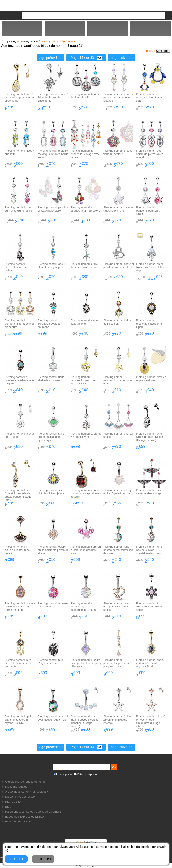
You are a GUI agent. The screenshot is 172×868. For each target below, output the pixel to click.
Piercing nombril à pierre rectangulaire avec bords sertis (53, 154)
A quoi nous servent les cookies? (27, 792)
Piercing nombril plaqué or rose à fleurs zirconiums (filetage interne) (151, 721)
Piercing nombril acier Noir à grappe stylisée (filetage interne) (149, 437)
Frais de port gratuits (19, 822)
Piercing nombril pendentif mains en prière (17, 267)
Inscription (63, 774)
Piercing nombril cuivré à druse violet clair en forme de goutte (20, 607)
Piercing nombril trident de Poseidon (118, 322)
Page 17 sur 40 (86, 58)
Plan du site (13, 802)
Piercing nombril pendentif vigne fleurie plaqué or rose (117, 663)
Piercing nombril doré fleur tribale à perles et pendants (19, 663)
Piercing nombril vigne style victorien (84, 322)
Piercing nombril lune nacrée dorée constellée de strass (118, 550)
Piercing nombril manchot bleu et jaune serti (150, 97)
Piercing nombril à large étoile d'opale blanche (118, 492)
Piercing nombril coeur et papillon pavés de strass (119, 265)
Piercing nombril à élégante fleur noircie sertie (149, 607)
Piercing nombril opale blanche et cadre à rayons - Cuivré (19, 720)
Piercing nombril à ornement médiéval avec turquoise (20, 380)
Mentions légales (16, 787)
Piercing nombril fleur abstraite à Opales (51, 379)
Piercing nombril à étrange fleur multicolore (85, 209)
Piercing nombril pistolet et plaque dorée (151, 379)
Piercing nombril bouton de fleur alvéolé (85, 96)
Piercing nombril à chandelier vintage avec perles (85, 154)
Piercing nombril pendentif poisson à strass (148, 211)
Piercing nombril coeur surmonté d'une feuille (19, 209)
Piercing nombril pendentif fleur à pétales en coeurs (20, 324)
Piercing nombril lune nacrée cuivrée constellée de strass (149, 550)
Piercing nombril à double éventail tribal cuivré (18, 550)
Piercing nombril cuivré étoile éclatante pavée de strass (53, 550)
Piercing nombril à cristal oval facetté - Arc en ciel (53, 718)
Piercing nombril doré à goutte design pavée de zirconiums (19, 97)
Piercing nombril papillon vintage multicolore (53, 209)
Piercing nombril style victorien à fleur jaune (51, 492)
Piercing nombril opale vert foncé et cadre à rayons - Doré (150, 663)
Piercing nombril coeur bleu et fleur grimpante (51, 265)
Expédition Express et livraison (25, 817)
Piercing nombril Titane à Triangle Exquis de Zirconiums (53, 97)
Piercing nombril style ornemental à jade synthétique (51, 437)
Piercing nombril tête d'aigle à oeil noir (50, 661)
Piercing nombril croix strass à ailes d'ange (149, 492)
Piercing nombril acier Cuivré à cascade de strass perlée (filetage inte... (18, 495)
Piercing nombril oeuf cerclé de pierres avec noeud (150, 154)
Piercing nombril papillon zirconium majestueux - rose (86, 550)
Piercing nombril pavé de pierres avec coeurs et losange (119, 97)
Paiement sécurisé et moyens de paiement (33, 812)
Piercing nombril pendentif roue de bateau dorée (119, 380)
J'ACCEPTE (16, 859)
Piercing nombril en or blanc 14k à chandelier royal (150, 267)
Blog (8, 807)
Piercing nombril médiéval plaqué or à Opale (149, 324)
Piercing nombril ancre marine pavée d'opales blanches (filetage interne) (84, 721)
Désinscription (85, 774)
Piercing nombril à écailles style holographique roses (83, 607)
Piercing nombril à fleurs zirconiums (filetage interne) (118, 720)
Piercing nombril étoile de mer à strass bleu (84, 265)
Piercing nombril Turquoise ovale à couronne (49, 324)
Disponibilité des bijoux (20, 797)
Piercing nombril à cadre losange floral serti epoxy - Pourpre (86, 663)
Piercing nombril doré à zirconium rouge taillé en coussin (86, 493)
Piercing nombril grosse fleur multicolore (118, 152)
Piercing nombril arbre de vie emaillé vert (86, 435)
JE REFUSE (43, 859)
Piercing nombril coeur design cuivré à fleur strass (117, 607)
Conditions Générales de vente (25, 782)
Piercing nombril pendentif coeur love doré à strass (83, 380)
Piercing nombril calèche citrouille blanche (118, 209)
